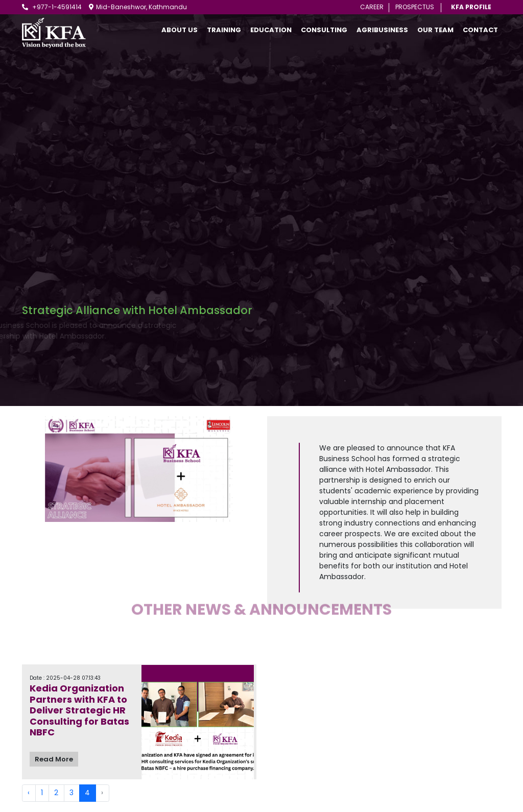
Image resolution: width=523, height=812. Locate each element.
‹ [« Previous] (29, 793)
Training (224, 30)
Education (271, 30)
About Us (180, 30)
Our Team (435, 30)
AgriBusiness (382, 30)
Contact (480, 30)
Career (372, 7)
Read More (54, 759)
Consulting (324, 30)
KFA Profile (471, 7)
